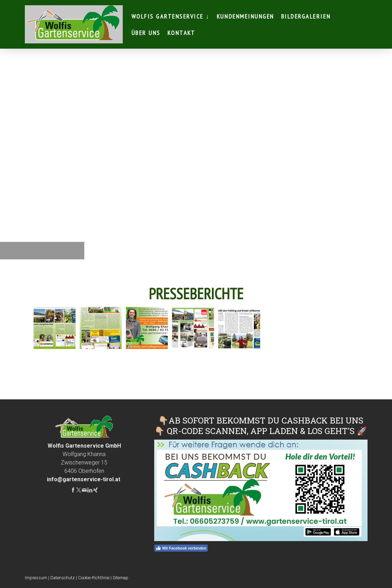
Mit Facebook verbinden (181, 548)
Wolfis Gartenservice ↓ (171, 16)
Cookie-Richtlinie (94, 578)
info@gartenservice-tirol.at (84, 479)
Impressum (36, 578)
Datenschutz (63, 578)
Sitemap (120, 578)
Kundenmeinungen (245, 16)
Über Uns (146, 33)
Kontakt (181, 33)
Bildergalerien (306, 16)
